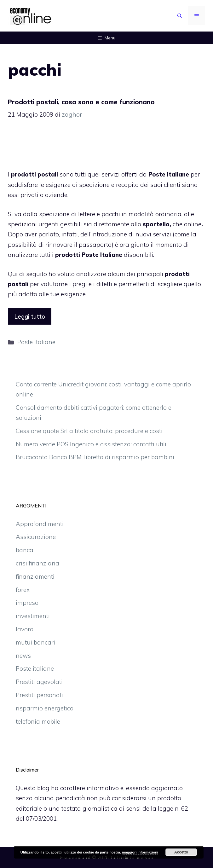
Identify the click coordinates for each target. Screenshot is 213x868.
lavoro (25, 629)
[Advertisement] (106, 148)
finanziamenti (35, 576)
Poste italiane (36, 342)
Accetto (181, 852)
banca (25, 550)
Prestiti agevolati (39, 682)
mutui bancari (35, 642)
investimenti (33, 616)
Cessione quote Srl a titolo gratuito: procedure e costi (89, 431)
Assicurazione (36, 537)
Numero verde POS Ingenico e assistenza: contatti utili (91, 444)
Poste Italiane (169, 174)
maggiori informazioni (140, 852)
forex (23, 590)
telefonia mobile (38, 721)
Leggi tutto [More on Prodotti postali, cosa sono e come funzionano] (30, 316)
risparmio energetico (45, 708)
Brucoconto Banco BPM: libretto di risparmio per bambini (95, 457)
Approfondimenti (40, 524)
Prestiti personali (39, 695)
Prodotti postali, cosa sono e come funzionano (81, 102)
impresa (27, 603)
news (23, 656)
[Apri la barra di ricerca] (180, 16)
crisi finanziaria (37, 563)
